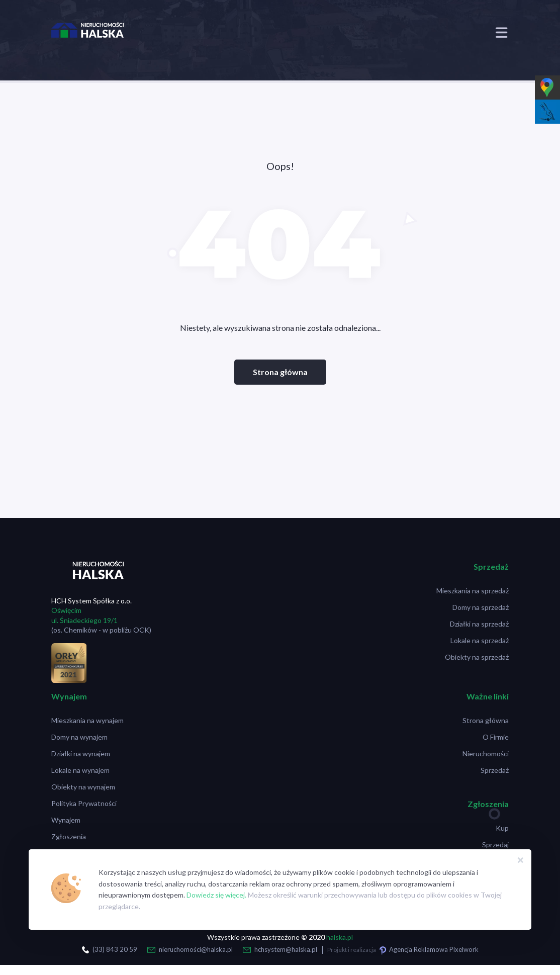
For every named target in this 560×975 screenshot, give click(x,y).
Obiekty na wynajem (83, 787)
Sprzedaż (495, 770)
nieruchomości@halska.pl (196, 949)
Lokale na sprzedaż (480, 640)
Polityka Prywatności (84, 803)
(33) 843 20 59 (115, 949)
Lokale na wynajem (80, 770)
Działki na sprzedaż (479, 624)
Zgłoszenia (69, 836)
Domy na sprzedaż (481, 607)
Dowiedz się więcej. (216, 895)
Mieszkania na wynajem (87, 720)
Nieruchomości (486, 754)
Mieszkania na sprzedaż (473, 591)
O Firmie (496, 737)
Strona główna (280, 372)
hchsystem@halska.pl (286, 949)
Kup (502, 828)
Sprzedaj (495, 845)
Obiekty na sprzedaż (477, 657)
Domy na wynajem (79, 737)
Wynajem (66, 820)
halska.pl (340, 937)
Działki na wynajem (81, 754)
